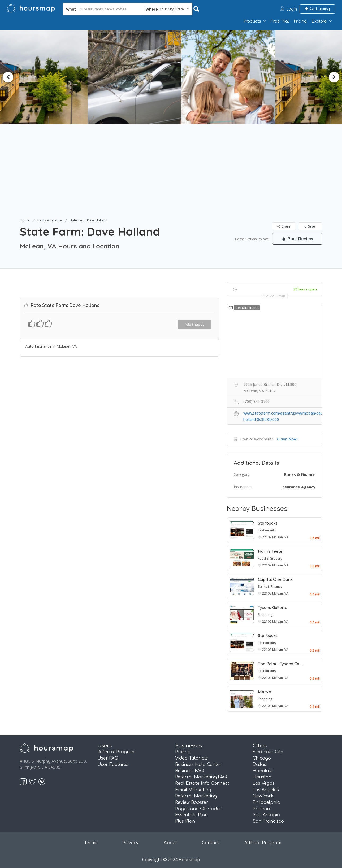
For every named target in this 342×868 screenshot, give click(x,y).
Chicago (262, 758)
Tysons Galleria (273, 608)
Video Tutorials (191, 758)
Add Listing (317, 9)
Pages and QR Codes (198, 809)
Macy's (265, 692)
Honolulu (263, 771)
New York (263, 796)
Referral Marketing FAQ (201, 777)
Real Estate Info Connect (202, 783)
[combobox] (167, 9)
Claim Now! (287, 439)
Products (252, 21)
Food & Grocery (270, 558)
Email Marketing (193, 790)
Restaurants (267, 530)
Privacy (130, 843)
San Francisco (268, 821)
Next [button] (334, 77)
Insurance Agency (298, 487)
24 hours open (305, 289)
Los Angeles (266, 790)
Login (292, 9)
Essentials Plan (191, 815)
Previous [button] (8, 77)
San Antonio (266, 815)
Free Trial (280, 21)
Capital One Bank (275, 580)
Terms (91, 843)
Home (25, 220)
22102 (267, 537)
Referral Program (116, 752)
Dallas (259, 765)
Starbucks (268, 523)
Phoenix (261, 809)
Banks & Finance (50, 220)
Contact (211, 843)
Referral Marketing (196, 796)
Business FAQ (190, 771)
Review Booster (192, 802)
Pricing (300, 21)
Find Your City (268, 752)
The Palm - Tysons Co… (280, 664)
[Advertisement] (171, 177)
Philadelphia (266, 802)
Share (284, 226)
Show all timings (276, 296)
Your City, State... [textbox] (173, 9)
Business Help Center (198, 765)
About (170, 843)
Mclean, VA (280, 537)
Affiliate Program (263, 843)
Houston (262, 777)
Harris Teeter (271, 551)
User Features (113, 765)
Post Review (297, 239)
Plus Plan (185, 821)
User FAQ (108, 758)
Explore (319, 21)
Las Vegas (264, 783)
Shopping (265, 615)
